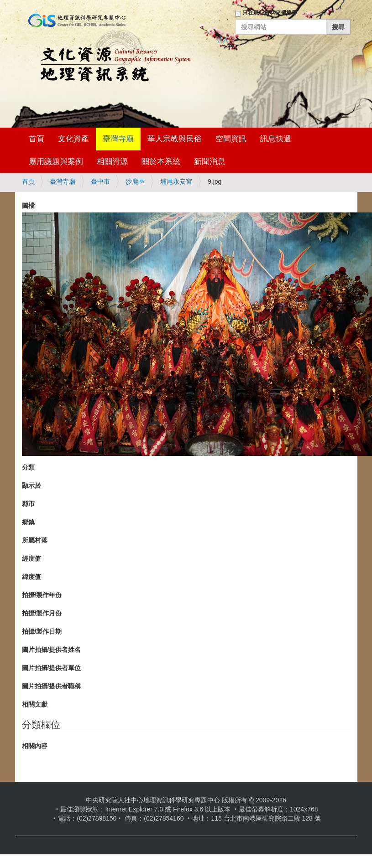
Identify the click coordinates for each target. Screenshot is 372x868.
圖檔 (28, 206)
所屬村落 (35, 540)
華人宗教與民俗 (175, 139)
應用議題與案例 (56, 162)
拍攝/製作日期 (42, 631)
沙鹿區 (135, 181)
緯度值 (31, 577)
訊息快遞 (276, 139)
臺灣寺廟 (118, 139)
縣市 (28, 504)
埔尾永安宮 (176, 181)
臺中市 (100, 181)
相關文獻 (35, 704)
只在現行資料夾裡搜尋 (270, 13)
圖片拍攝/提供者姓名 (52, 650)
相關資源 (112, 162)
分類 (28, 467)
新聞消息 (210, 162)
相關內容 (35, 746)
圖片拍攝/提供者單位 (52, 668)
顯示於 (31, 486)
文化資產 (73, 139)
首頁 (37, 139)
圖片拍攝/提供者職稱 (52, 686)
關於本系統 (161, 162)
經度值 (31, 558)
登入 (222, 40)
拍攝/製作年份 (42, 595)
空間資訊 (231, 139)
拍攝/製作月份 (42, 613)
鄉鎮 (28, 522)
